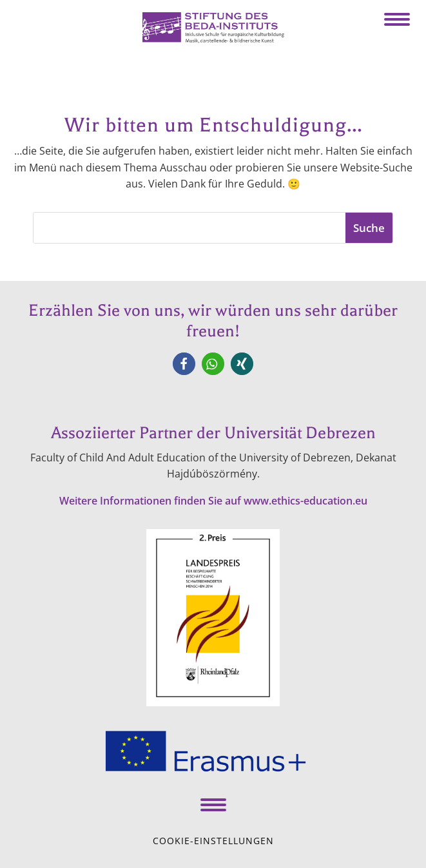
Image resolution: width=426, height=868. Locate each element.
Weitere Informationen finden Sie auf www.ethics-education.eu (213, 501)
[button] (184, 364)
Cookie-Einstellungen (213, 841)
